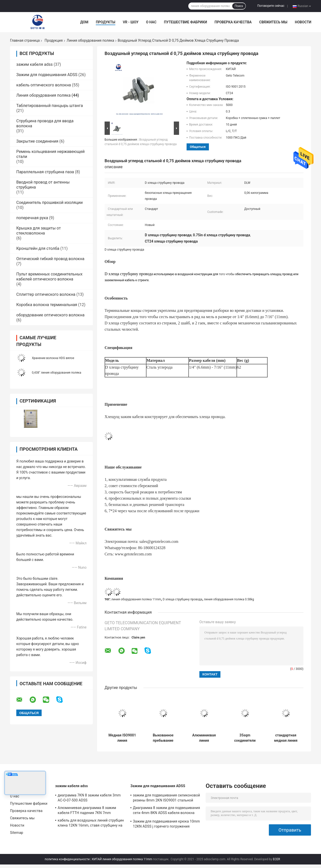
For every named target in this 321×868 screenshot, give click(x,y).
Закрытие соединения (37, 141)
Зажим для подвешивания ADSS (47, 75)
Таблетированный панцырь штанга (50, 106)
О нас (151, 22)
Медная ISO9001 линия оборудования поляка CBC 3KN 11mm (122, 738)
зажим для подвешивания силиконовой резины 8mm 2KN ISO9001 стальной (166, 798)
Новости (303, 22)
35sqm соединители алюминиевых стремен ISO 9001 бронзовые (245, 738)
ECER (276, 859)
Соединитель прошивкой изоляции (50, 202)
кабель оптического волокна (44, 85)
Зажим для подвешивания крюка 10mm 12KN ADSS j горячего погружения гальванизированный (166, 825)
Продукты (106, 22)
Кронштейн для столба (38, 248)
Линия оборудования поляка (90, 40)
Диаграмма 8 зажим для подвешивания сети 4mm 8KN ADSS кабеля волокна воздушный (167, 811)
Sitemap (17, 833)
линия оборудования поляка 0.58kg (229, 599)
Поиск (239, 6)
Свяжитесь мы (273, 22)
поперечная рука (32, 218)
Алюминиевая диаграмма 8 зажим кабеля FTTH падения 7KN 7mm (87, 810)
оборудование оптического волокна (50, 315)
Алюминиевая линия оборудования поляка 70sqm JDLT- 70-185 (204, 738)
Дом (84, 22)
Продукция (54, 40)
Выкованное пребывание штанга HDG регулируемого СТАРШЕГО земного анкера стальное (163, 738)
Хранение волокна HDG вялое (53, 358)
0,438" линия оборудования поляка (57, 373)
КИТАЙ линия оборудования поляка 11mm (122, 859)
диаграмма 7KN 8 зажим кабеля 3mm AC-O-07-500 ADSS (89, 798)
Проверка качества (233, 22)
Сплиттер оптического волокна (46, 294)
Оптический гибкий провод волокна (50, 259)
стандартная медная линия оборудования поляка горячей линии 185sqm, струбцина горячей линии (286, 738)
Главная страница (25, 40)
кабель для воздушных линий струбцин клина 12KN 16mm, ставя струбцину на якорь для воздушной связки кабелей (91, 824)
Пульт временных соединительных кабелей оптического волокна (49, 277)
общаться (198, 147)
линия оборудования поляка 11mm (136, 599)
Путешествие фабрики (186, 22)
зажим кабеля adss (34, 64)
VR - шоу (131, 22)
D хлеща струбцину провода (183, 599)
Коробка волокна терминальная (47, 305)
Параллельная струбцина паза (45, 172)
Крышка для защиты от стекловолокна (38, 231)
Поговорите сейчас (271, 6)
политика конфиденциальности (67, 859)
